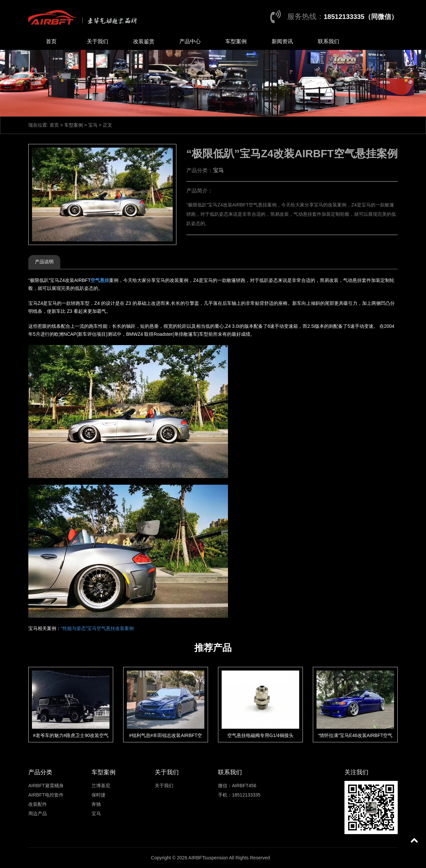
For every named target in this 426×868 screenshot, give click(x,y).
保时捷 (99, 795)
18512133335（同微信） (361, 17)
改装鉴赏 (144, 41)
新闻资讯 (282, 41)
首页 (51, 41)
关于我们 (98, 41)
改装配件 (38, 804)
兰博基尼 (101, 786)
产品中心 (190, 41)
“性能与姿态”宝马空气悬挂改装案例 (97, 628)
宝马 (93, 125)
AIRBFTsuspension (208, 858)
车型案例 (236, 41)
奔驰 (96, 804)
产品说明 (44, 262)
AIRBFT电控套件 (46, 795)
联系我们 (328, 41)
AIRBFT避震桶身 (46, 786)
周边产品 (38, 813)
